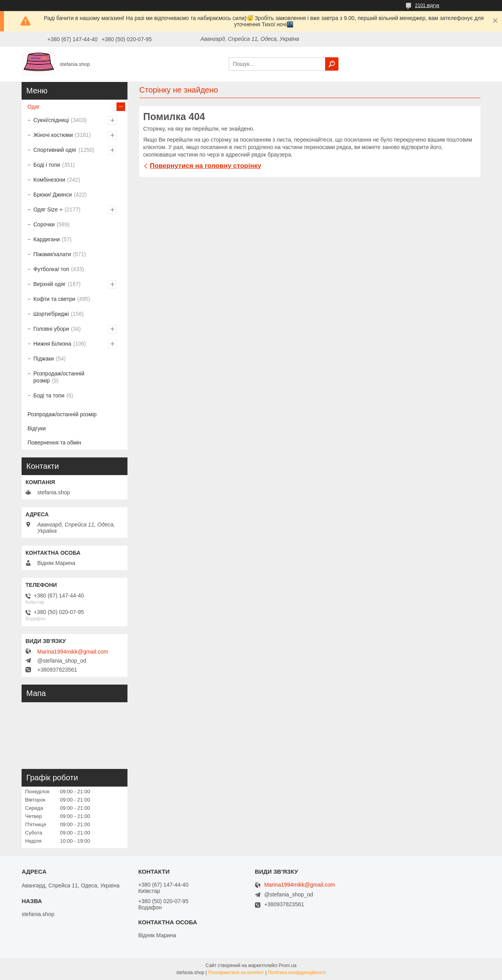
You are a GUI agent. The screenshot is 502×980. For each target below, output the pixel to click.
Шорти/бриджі (51, 314)
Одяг (34, 107)
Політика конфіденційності (297, 973)
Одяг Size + (48, 209)
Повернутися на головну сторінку (206, 166)
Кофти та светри (54, 299)
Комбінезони (49, 180)
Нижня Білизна (52, 344)
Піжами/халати (52, 254)
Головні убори (51, 329)
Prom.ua (288, 965)
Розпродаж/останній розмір (59, 377)
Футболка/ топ (51, 269)
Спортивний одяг (55, 150)
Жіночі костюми (53, 135)
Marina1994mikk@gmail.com (73, 652)
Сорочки (44, 224)
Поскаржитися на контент (236, 973)
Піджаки (44, 359)
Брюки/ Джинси (53, 195)
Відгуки (37, 428)
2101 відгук (427, 5)
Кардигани (47, 239)
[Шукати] (332, 64)
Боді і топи (47, 165)
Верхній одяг (50, 284)
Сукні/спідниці (51, 120)
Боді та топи (49, 395)
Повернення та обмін (54, 443)
